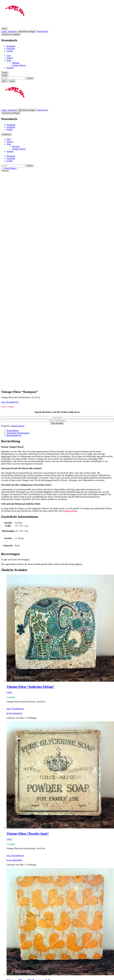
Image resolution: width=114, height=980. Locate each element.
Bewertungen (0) (14, 435)
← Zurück (6, 168)
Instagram (11, 46)
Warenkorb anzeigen (27, 32)
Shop (9, 60)
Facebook (11, 48)
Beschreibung (13, 430)
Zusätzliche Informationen (18, 433)
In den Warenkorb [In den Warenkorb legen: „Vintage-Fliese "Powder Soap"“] (14, 860)
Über (9, 56)
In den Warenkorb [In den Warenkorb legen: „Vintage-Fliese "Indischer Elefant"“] (14, 713)
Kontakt (10, 68)
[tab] (60, 431)
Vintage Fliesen (19, 65)
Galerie (10, 58)
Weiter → (14, 168)
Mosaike (16, 63)
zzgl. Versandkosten (10, 402)
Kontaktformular (70, 511)
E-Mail (10, 51)
